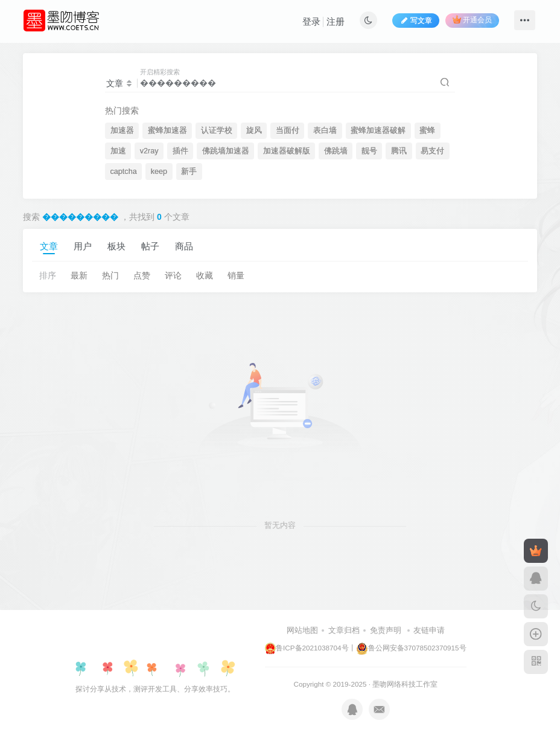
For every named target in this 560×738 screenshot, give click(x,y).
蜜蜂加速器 (167, 130)
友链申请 (429, 630)
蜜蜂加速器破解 (378, 130)
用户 (83, 246)
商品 (184, 246)
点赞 (142, 275)
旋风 (254, 130)
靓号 (369, 151)
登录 (311, 21)
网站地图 (302, 630)
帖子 (150, 246)
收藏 (205, 275)
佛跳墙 (336, 151)
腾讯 (399, 151)
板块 (116, 246)
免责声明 (386, 630)
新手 (189, 172)
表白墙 (325, 130)
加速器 (122, 130)
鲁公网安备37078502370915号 (411, 648)
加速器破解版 (287, 151)
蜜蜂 (427, 130)
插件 (180, 151)
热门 (110, 275)
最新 (79, 275)
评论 (173, 275)
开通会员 (472, 20)
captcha (124, 172)
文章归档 (344, 630)
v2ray (149, 151)
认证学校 (217, 130)
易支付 (432, 151)
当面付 (288, 130)
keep (159, 172)
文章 (49, 246)
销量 (236, 275)
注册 (336, 21)
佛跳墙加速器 (226, 151)
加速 (118, 151)
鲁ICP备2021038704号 (307, 648)
